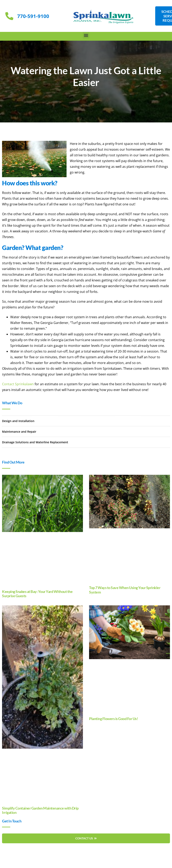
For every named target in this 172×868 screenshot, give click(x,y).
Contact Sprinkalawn (18, 384)
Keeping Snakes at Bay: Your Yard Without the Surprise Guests (37, 594)
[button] (86, 35)
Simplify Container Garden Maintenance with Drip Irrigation (40, 810)
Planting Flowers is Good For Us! (113, 719)
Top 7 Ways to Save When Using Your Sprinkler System (125, 590)
